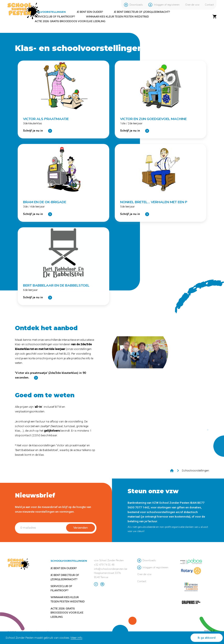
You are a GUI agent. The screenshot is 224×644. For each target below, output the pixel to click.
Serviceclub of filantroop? (55, 17)
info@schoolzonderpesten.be (111, 569)
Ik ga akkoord (207, 638)
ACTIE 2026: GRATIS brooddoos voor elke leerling (70, 21)
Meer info (76, 638)
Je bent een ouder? (90, 12)
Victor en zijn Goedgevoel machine (153, 119)
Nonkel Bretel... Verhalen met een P (154, 202)
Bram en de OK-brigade (45, 202)
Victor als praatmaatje (46, 119)
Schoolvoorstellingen (47, 12)
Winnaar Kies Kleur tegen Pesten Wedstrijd (117, 17)
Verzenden (81, 528)
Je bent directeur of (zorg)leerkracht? (142, 12)
